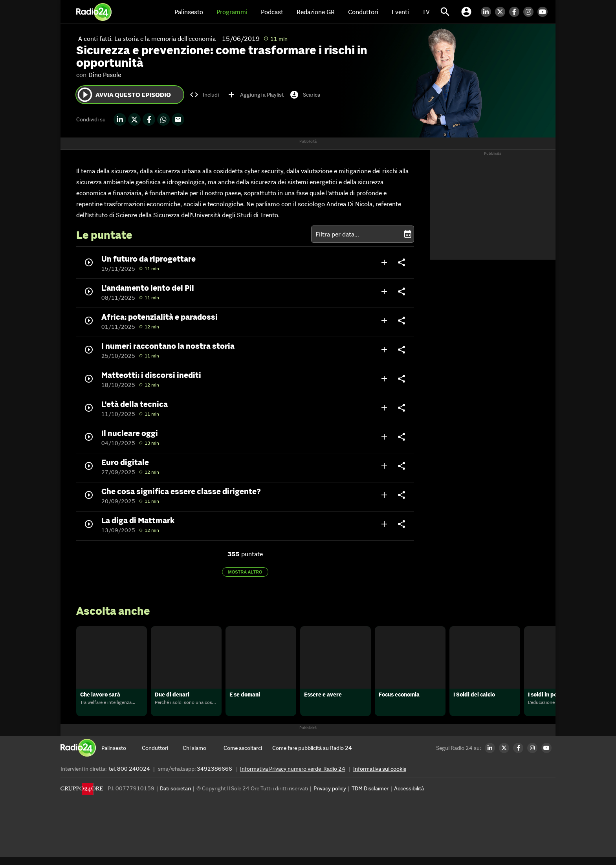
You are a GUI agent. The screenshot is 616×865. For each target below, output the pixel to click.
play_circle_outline (85, 95)
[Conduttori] (162, 756)
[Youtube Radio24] (544, 12)
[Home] (94, 12)
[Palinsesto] (122, 756)
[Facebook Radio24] (516, 12)
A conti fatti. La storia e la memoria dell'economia (147, 38)
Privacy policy (330, 797)
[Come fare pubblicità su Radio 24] (312, 756)
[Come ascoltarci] (244, 756)
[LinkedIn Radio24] (488, 12)
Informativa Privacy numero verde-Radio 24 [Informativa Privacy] (293, 777)
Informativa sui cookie (380, 777)
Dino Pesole (105, 75)
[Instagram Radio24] (530, 12)
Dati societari (175, 797)
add (384, 262)
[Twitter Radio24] (502, 12)
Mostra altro (245, 572)
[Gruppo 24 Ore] (82, 799)
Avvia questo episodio (124, 95)
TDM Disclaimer (370, 797)
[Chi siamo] (203, 756)
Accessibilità (409, 797)
